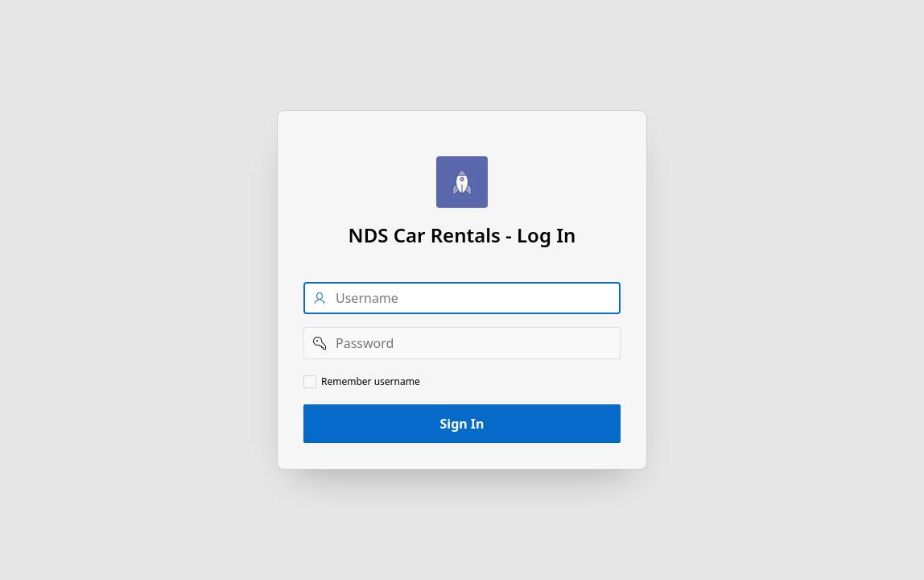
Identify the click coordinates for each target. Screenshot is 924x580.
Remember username (371, 382)
